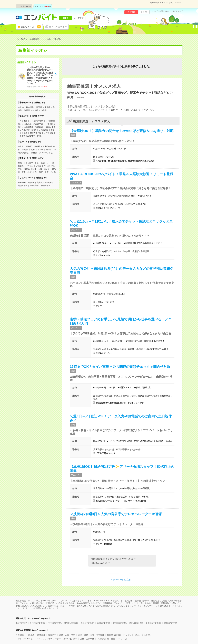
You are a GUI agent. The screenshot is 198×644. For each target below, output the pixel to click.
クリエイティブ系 (34, 166)
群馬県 (27, 110)
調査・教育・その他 (48, 172)
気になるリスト (31, 27)
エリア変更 (79, 18)
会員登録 (131, 12)
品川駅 (49, 149)
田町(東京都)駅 (29, 149)
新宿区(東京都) (71, 623)
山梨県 (44, 110)
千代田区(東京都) (37, 623)
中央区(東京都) (55, 623)
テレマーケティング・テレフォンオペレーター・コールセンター (48, 639)
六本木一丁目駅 (46, 153)
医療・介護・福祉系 (41, 169)
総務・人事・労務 (67, 635)
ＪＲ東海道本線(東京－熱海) (30, 136)
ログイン (144, 12)
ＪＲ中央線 (48, 133)
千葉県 (47, 107)
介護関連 (20, 635)
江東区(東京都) (120, 623)
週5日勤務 (34, 185)
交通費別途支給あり (45, 182)
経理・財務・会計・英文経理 (91, 635)
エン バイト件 (43, 6)
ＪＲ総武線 (43, 130)
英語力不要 (23, 185)
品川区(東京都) (104, 623)
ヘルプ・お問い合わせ (161, 11)
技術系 (27, 169)
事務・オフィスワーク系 (28, 163)
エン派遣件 (24, 6)
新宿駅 (37, 146)
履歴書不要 (46, 185)
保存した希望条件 (58, 27)
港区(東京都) (21, 623)
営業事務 (41, 635)
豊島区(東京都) (171, 623)
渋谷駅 (29, 146)
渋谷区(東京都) (87, 623)
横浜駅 (40, 149)
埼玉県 (39, 107)
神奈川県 (30, 107)
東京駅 (21, 146)
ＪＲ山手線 (23, 121)
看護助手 (52, 635)
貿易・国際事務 (87, 639)
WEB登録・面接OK (26, 182)
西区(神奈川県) (136, 623)
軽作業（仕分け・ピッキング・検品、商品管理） (129, 635)
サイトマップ (177, 11)
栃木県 (35, 110)
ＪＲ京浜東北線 (36, 121)
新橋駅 (34, 153)
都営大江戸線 (35, 133)
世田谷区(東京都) (153, 623)
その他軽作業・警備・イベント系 (112, 639)
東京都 (21, 107)
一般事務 (30, 635)
